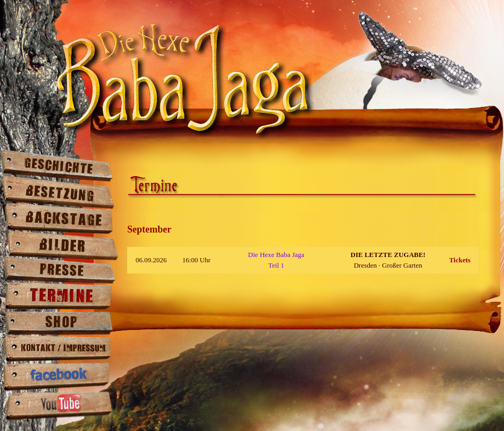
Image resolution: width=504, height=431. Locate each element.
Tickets (460, 260)
